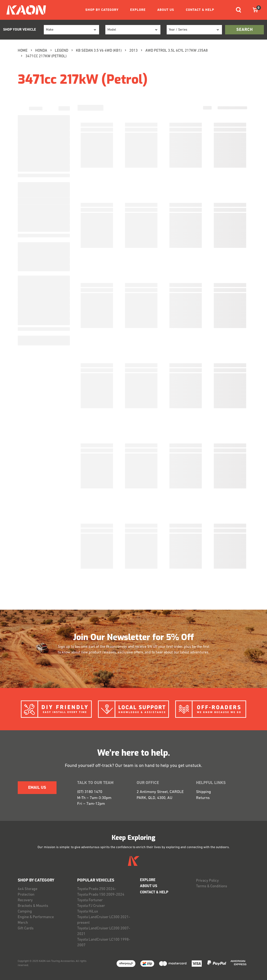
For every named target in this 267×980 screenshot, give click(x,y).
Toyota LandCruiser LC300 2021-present (104, 920)
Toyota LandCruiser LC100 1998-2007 (104, 943)
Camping (25, 912)
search (245, 30)
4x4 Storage (28, 889)
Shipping (203, 792)
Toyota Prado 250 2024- (97, 889)
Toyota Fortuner (90, 900)
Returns (203, 798)
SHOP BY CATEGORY (102, 10)
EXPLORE (138, 10)
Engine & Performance (36, 917)
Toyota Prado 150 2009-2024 (101, 895)
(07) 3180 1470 (90, 792)
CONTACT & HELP (200, 10)
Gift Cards (26, 928)
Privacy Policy (207, 881)
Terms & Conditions (212, 886)
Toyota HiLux (88, 912)
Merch (23, 923)
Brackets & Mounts (33, 906)
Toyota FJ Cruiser (91, 906)
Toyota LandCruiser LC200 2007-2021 (104, 931)
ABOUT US (166, 10)
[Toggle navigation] (239, 10)
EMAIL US (37, 788)
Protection (26, 895)
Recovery (25, 900)
